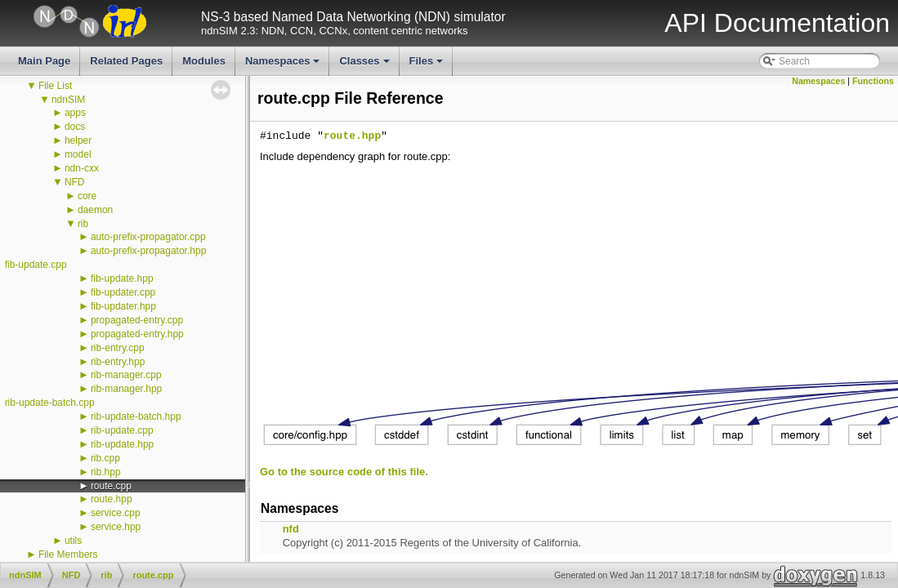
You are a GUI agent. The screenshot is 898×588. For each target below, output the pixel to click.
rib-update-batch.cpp (50, 403)
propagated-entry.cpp (137, 320)
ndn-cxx (82, 168)
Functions (873, 81)
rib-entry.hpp (118, 362)
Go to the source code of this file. (344, 472)
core (87, 196)
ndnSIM (68, 100)
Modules (204, 61)
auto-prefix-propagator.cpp (148, 237)
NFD (75, 182)
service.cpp (116, 513)
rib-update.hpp (122, 444)
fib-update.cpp (36, 265)
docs (75, 127)
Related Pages (126, 61)
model (78, 154)
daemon (95, 210)
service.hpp (116, 527)
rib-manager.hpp (126, 389)
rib (83, 224)
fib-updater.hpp (123, 306)
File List (55, 86)
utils (73, 541)
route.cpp (111, 486)
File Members (68, 555)
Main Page (44, 61)
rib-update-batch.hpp (136, 416)
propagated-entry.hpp (137, 334)
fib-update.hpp (122, 278)
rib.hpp (106, 472)
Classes (365, 65)
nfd (291, 529)
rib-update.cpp (122, 430)
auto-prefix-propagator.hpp (148, 251)
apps (75, 113)
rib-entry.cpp (118, 348)
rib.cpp (105, 458)
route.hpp (112, 499)
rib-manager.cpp (126, 375)
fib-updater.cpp (123, 292)
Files (428, 65)
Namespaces (284, 65)
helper (78, 140)
